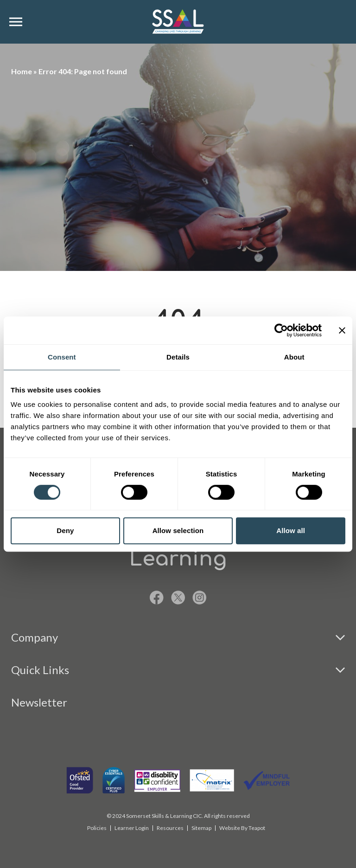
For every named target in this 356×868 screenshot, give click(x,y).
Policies (97, 828)
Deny (65, 530)
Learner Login (132, 828)
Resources (170, 828)
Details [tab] (178, 357)
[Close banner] (342, 330)
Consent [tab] (62, 357)
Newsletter (39, 702)
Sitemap (201, 828)
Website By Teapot (242, 828)
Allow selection (178, 530)
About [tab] (294, 357)
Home (22, 71)
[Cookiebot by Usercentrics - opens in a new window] (281, 330)
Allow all (291, 530)
